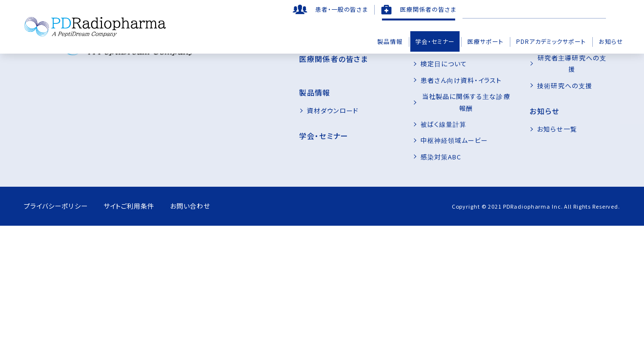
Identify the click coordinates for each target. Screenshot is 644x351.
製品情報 (390, 41)
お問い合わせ (207, 195)
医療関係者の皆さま (428, 9)
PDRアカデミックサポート (551, 41)
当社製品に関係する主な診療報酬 (452, 96)
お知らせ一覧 (547, 107)
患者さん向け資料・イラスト (441, 80)
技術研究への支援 (555, 64)
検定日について (424, 64)
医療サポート (485, 41)
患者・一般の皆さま (342, 9)
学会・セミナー (435, 41)
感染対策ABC (421, 145)
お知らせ (611, 41)
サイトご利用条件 (139, 195)
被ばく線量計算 (423, 113)
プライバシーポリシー (58, 195)
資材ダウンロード (303, 100)
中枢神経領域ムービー (434, 129)
